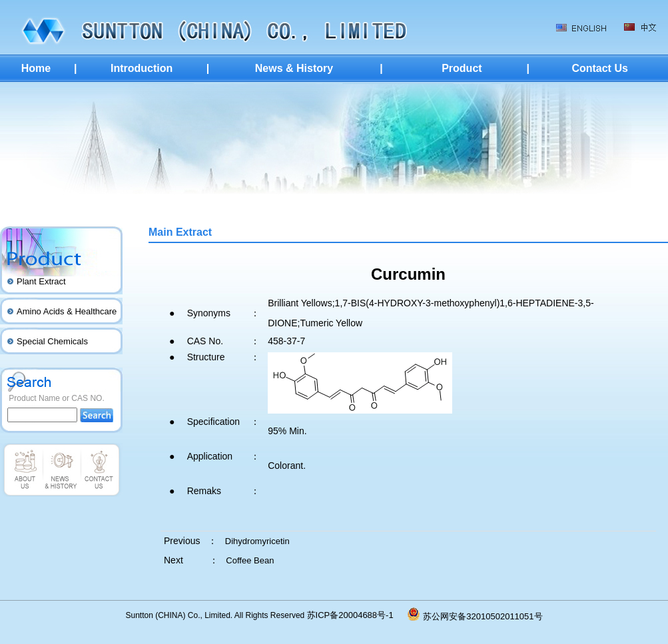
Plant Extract (41, 281)
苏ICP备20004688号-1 (358, 615)
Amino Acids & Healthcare (67, 311)
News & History (294, 68)
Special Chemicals (52, 341)
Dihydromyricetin (257, 541)
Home (36, 68)
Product (462, 68)
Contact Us (599, 68)
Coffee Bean (250, 560)
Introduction (142, 68)
